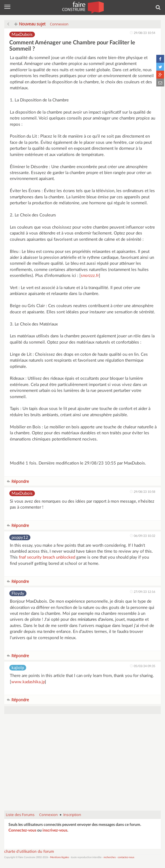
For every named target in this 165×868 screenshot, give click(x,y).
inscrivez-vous (55, 830)
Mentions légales (60, 857)
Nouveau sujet (30, 24)
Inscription (72, 815)
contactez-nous (126, 857)
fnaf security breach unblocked (47, 557)
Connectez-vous (22, 830)
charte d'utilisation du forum (29, 852)
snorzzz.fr (90, 276)
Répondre (18, 481)
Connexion (59, 24)
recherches (110, 857)
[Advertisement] (83, 765)
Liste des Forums (20, 815)
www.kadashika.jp (28, 682)
